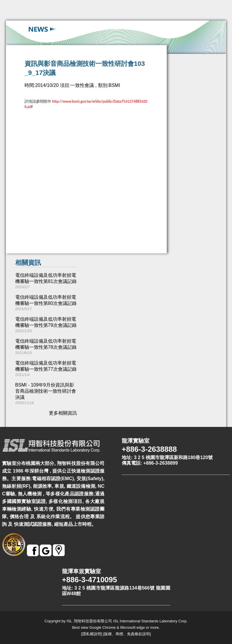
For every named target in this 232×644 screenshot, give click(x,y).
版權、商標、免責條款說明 (127, 634)
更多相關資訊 (63, 413)
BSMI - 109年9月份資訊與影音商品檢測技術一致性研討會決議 (46, 391)
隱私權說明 (92, 634)
